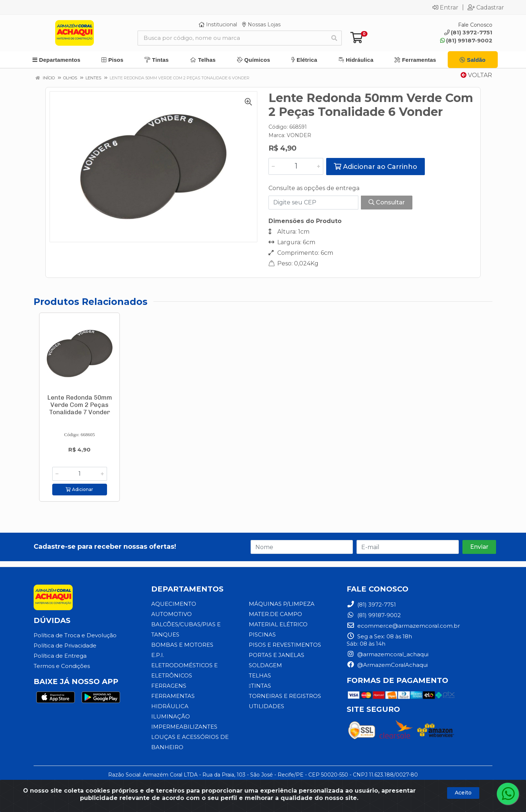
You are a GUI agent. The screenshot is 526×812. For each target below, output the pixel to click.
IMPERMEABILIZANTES (184, 727)
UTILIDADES (266, 706)
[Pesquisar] (334, 38)
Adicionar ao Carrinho (376, 167)
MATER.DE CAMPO (275, 614)
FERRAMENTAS (173, 696)
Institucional (218, 24)
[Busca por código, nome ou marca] (232, 38)
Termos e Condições (62, 666)
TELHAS (260, 675)
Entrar (445, 7)
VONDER (299, 135)
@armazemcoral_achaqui (388, 654)
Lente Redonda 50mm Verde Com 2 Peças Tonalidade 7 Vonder (80, 405)
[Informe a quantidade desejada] (296, 166)
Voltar (476, 75)
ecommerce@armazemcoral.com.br (403, 626)
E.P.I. (158, 655)
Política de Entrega (60, 656)
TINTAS (260, 686)
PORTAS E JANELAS (277, 655)
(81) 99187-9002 (466, 40)
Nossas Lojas (261, 24)
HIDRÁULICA (170, 706)
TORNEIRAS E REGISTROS (285, 696)
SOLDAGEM (265, 665)
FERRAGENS (169, 686)
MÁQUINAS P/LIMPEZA (282, 604)
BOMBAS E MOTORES (182, 645)
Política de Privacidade (65, 645)
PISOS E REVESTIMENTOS (285, 645)
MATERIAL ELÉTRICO (278, 624)
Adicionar (79, 489)
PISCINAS (262, 635)
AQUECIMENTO (174, 604)
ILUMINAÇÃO (171, 716)
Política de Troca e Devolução (75, 635)
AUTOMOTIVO (171, 614)
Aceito (463, 793)
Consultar (387, 202)
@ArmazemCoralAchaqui (387, 665)
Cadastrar (486, 7)
